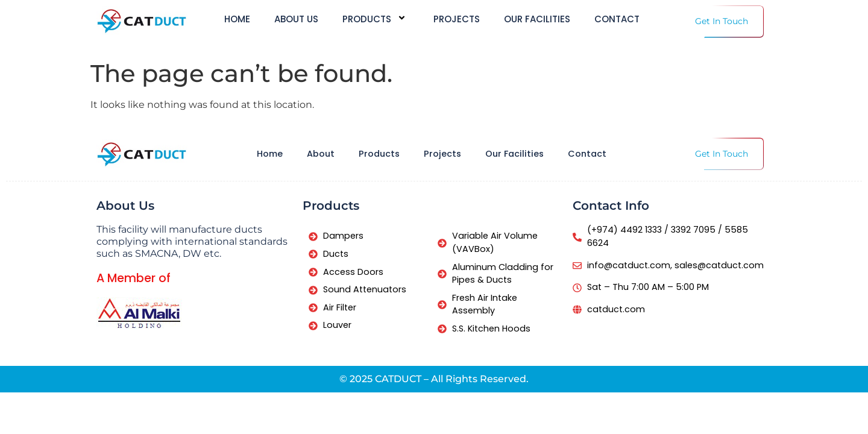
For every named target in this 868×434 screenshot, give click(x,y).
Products (376, 19)
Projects (457, 20)
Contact (617, 20)
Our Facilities (537, 20)
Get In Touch (722, 21)
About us (296, 20)
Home (237, 20)
